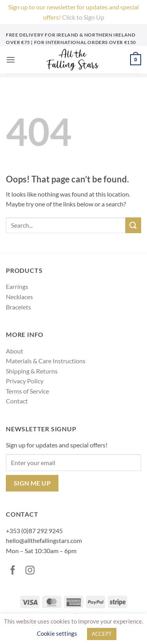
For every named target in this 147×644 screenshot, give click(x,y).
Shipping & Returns (32, 371)
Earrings (17, 286)
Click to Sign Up (83, 17)
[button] (11, 60)
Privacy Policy (25, 381)
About (15, 351)
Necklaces (19, 297)
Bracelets (18, 307)
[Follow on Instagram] (32, 571)
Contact (17, 401)
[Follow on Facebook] (15, 571)
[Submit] (133, 225)
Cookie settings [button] (57, 633)
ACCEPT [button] (102, 634)
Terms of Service (27, 391)
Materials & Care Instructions (46, 361)
